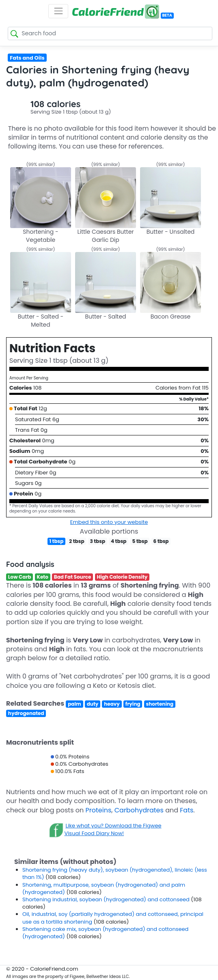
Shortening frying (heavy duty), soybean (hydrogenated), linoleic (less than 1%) (115, 873)
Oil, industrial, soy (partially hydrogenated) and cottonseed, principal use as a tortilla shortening (113, 918)
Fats (187, 810)
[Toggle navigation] (58, 11)
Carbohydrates (139, 810)
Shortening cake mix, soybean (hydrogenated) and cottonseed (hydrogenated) (105, 933)
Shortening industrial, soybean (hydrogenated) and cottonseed (107, 899)
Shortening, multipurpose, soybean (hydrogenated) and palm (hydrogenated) (104, 888)
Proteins (99, 810)
